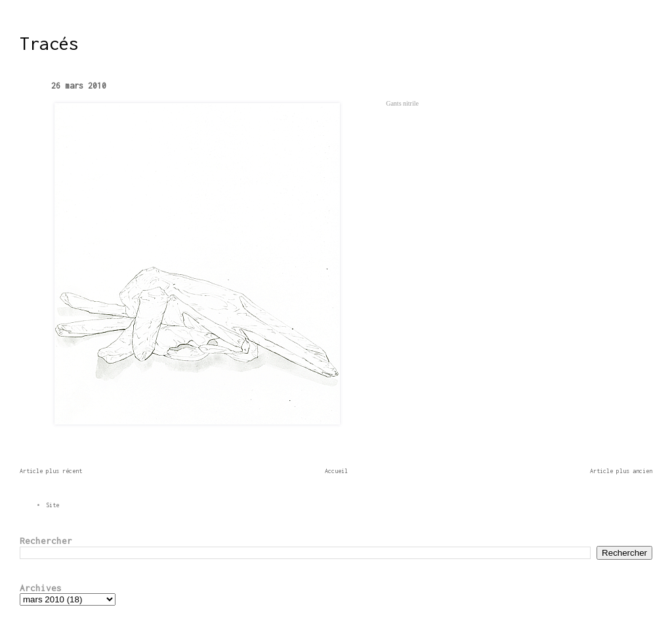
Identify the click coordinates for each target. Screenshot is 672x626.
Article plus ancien (621, 471)
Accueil (336, 471)
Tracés (49, 43)
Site (52, 505)
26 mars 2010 (79, 86)
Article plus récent (51, 471)
